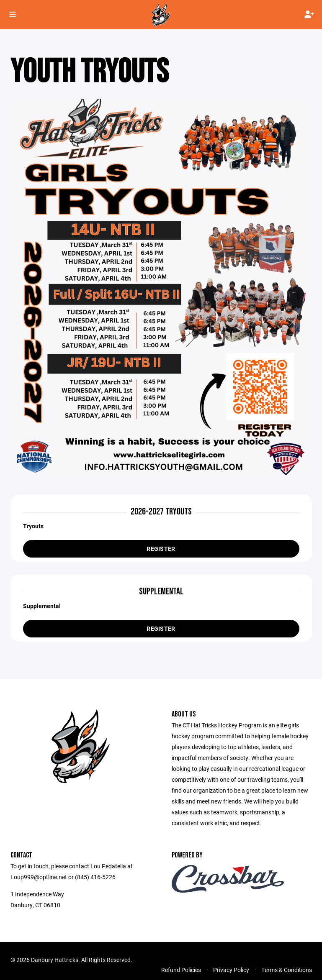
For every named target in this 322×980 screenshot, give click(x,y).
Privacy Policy (231, 970)
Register (161, 549)
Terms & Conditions (287, 970)
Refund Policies (181, 970)
